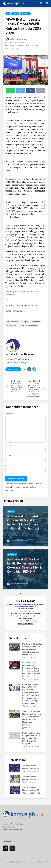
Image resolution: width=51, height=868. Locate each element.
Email (8, 456)
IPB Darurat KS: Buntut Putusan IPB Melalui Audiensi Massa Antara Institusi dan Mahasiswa (23, 522)
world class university (28, 326)
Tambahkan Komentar (16, 46)
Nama (8, 446)
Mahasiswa (25, 14)
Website (8, 466)
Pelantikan (36, 322)
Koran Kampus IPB (41, 862)
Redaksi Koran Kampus (16, 39)
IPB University (13, 322)
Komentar (9, 413)
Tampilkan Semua (13, 369)
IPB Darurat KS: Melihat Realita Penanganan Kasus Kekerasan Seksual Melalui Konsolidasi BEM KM (25, 565)
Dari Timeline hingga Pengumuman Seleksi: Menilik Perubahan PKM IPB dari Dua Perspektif (32, 738)
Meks (23, 862)
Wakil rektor (12, 326)
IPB (8, 14)
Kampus (15, 14)
